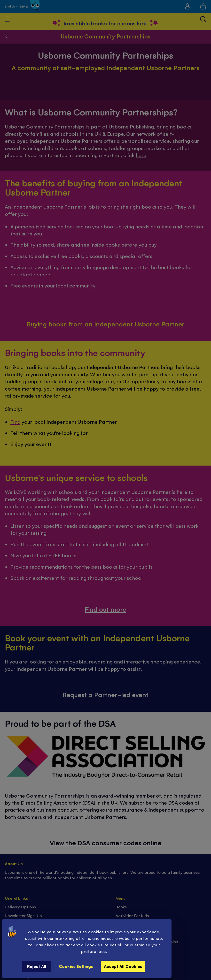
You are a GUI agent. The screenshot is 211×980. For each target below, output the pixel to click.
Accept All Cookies (123, 966)
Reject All (37, 966)
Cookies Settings (76, 966)
